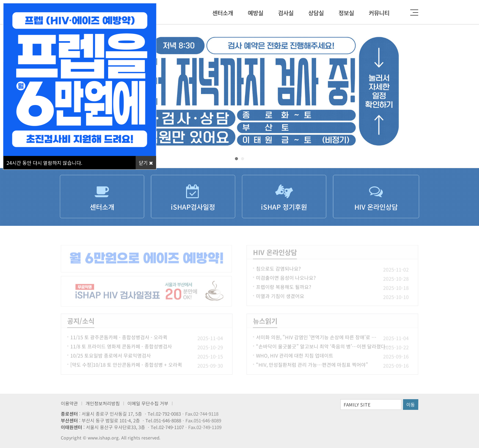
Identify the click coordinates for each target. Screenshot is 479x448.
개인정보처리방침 (103, 403)
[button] (236, 159)
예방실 (256, 13)
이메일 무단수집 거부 (148, 403)
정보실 (346, 13)
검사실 (286, 13)
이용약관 (69, 403)
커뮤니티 (379, 13)
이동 (411, 405)
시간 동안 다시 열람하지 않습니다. (44, 163)
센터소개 (223, 13)
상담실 (316, 13)
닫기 (146, 163)
